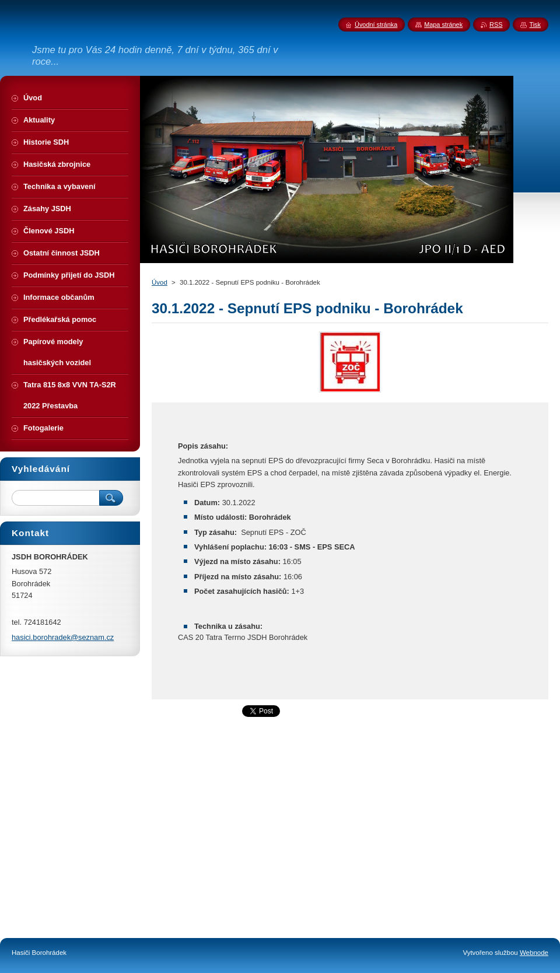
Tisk (535, 24)
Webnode (534, 953)
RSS (496, 24)
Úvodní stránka (376, 24)
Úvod (160, 282)
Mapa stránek (443, 24)
